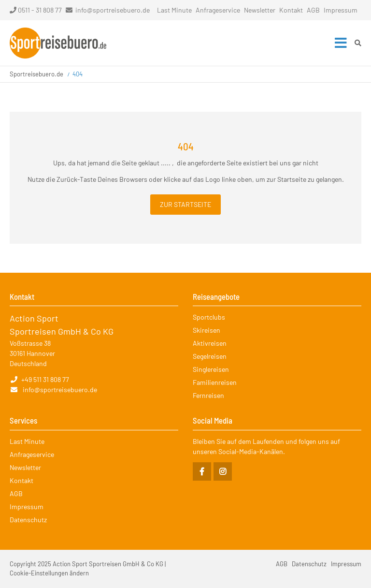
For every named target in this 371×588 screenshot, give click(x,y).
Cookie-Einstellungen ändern (49, 573)
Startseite (58, 43)
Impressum (341, 10)
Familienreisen (215, 382)
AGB (313, 10)
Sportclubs (209, 317)
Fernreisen (208, 395)
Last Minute (174, 10)
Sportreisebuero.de (36, 74)
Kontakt (291, 10)
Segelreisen (210, 356)
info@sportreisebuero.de (113, 10)
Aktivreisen (210, 343)
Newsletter (260, 10)
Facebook (202, 471)
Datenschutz (28, 520)
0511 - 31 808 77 (36, 10)
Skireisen (207, 330)
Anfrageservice (218, 10)
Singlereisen (211, 369)
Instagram (223, 471)
